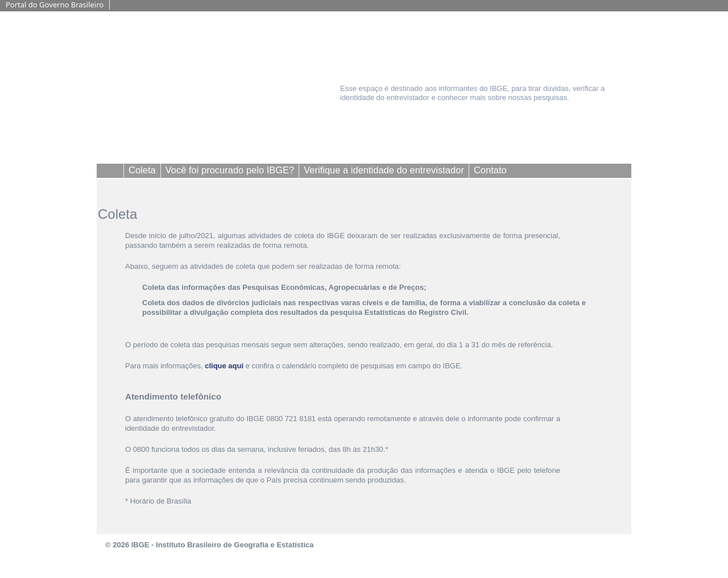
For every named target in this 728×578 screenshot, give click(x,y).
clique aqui (224, 366)
